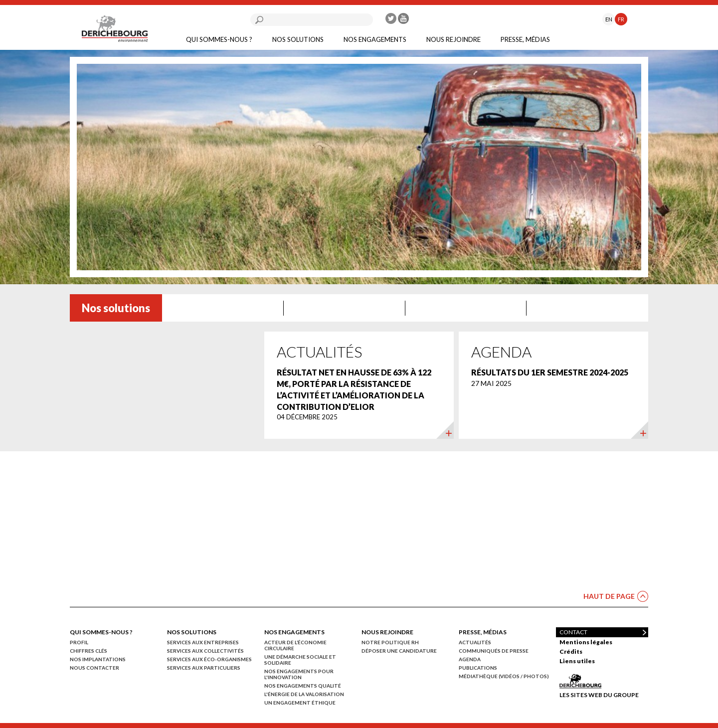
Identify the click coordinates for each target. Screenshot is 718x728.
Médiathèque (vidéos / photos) (504, 676)
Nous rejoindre (453, 39)
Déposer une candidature (399, 651)
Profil (79, 642)
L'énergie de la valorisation (304, 694)
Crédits (571, 651)
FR (621, 19)
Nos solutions (298, 39)
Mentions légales (586, 642)
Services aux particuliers (204, 668)
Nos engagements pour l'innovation (299, 674)
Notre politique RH (390, 642)
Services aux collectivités (205, 651)
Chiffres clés (89, 651)
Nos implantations (98, 659)
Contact (573, 632)
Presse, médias (525, 39)
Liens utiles (577, 661)
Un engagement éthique (300, 703)
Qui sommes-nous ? (219, 39)
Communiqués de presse (494, 651)
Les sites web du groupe (599, 695)
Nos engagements (375, 39)
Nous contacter (94, 668)
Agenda (470, 659)
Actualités (475, 642)
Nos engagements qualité (303, 686)
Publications (478, 668)
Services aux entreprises (203, 642)
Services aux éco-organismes (209, 659)
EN (609, 19)
